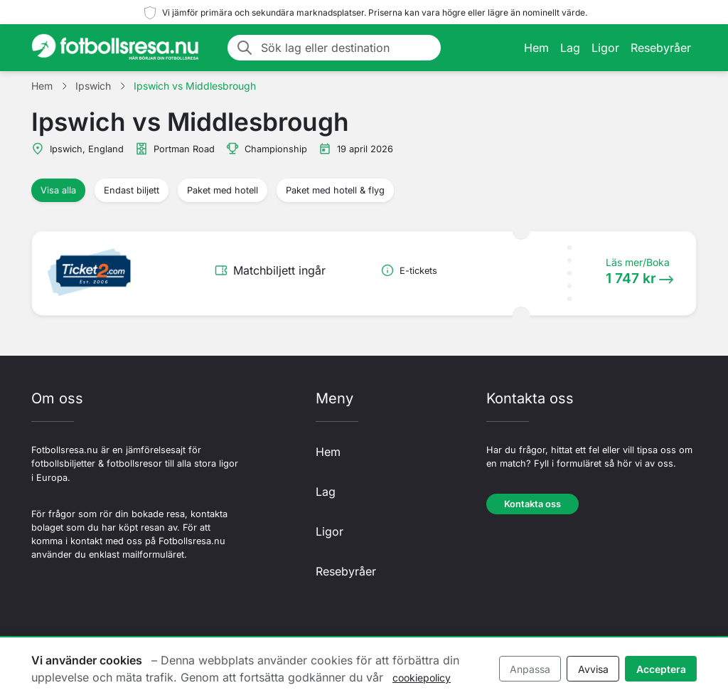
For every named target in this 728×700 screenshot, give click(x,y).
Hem (536, 48)
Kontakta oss (532, 504)
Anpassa (530, 669)
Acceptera (661, 669)
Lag (570, 48)
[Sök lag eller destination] (347, 48)
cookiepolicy (422, 678)
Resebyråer (661, 48)
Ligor (605, 48)
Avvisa (593, 669)
